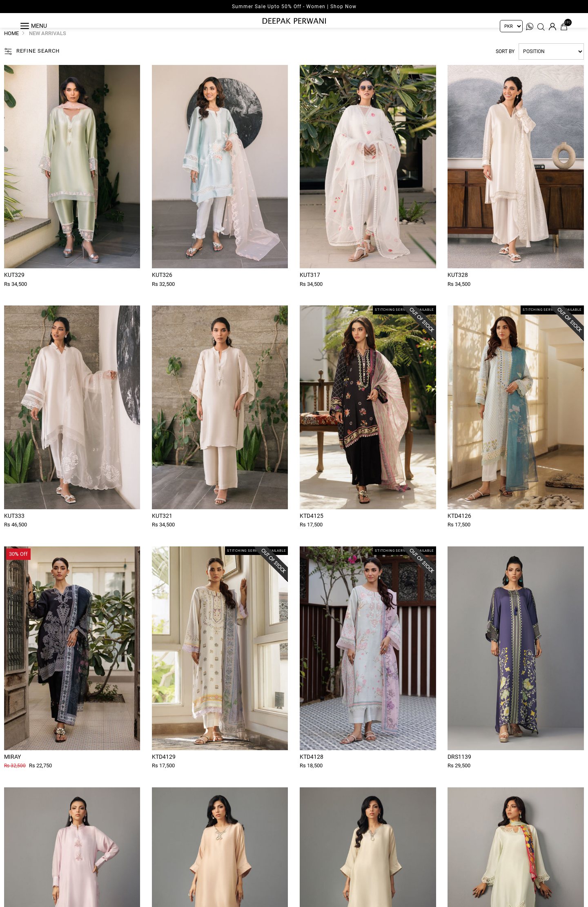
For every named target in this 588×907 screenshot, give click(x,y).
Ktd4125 (312, 531)
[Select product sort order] (551, 67)
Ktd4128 (312, 772)
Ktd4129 (164, 772)
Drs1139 (459, 772)
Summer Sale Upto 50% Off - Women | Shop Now (294, 7)
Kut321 (162, 531)
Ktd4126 (459, 531)
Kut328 (458, 290)
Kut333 (14, 531)
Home (11, 49)
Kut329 (14, 290)
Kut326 (162, 290)
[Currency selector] (511, 26)
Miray (12, 772)
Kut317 (310, 290)
